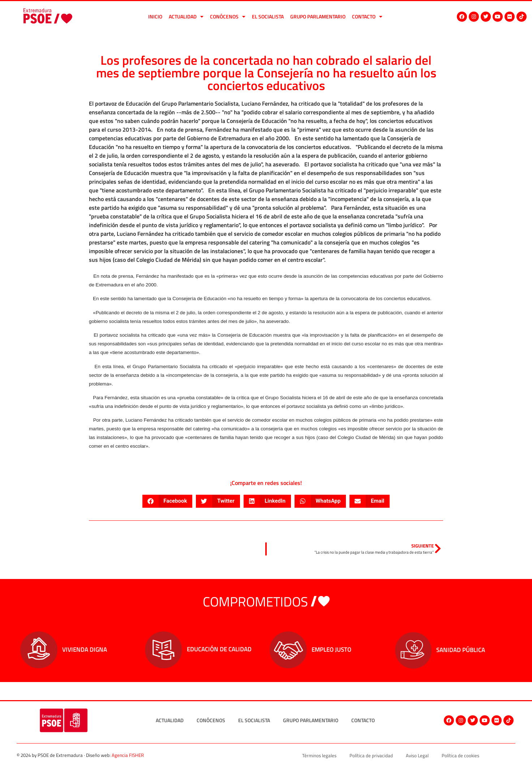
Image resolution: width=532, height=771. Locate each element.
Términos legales (319, 755)
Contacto (367, 17)
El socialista (268, 16)
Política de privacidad (371, 755)
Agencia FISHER (128, 755)
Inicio (155, 16)
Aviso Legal (417, 755)
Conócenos (228, 17)
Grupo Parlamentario (318, 16)
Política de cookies (460, 755)
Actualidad (186, 17)
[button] (168, 501)
